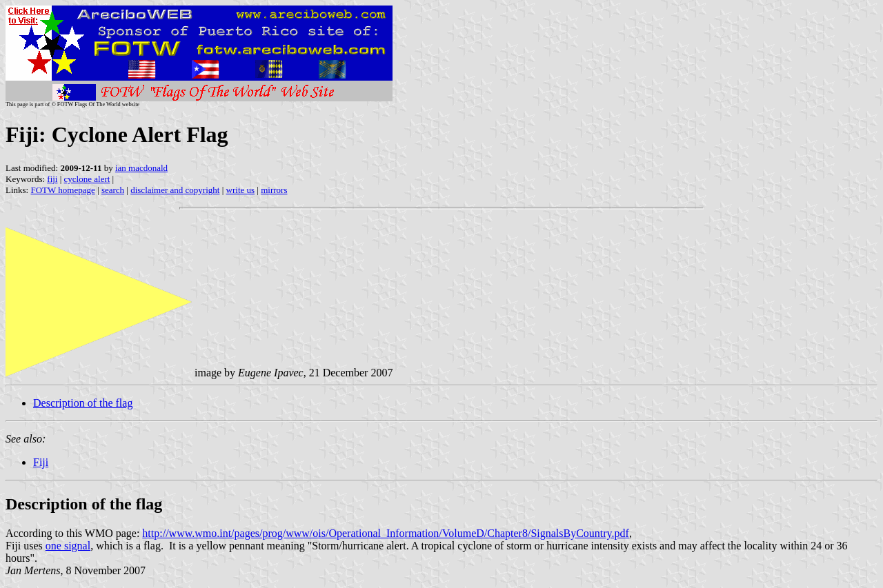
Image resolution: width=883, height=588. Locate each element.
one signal (68, 546)
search (113, 190)
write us (241, 190)
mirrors (274, 190)
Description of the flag (83, 403)
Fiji (41, 462)
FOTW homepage (62, 190)
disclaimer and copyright (175, 190)
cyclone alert (87, 179)
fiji (52, 179)
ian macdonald (141, 168)
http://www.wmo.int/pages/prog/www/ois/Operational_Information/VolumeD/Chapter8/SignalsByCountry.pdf (386, 533)
